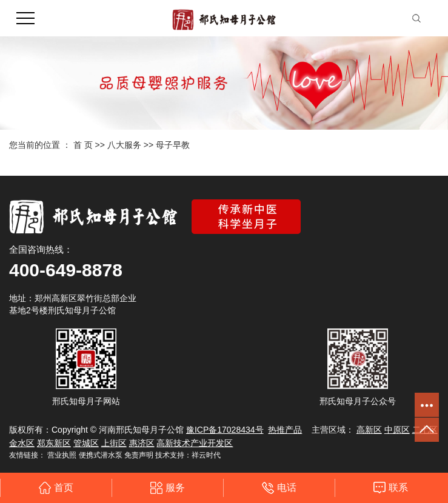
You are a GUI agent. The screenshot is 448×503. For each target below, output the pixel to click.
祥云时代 (206, 455)
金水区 (22, 443)
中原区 (397, 430)
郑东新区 (54, 443)
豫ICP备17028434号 (225, 430)
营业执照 (62, 455)
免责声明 (139, 455)
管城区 (86, 443)
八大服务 (124, 145)
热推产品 (285, 430)
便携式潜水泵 (101, 455)
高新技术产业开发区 (195, 443)
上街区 (114, 443)
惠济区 (142, 443)
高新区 (369, 430)
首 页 (83, 145)
